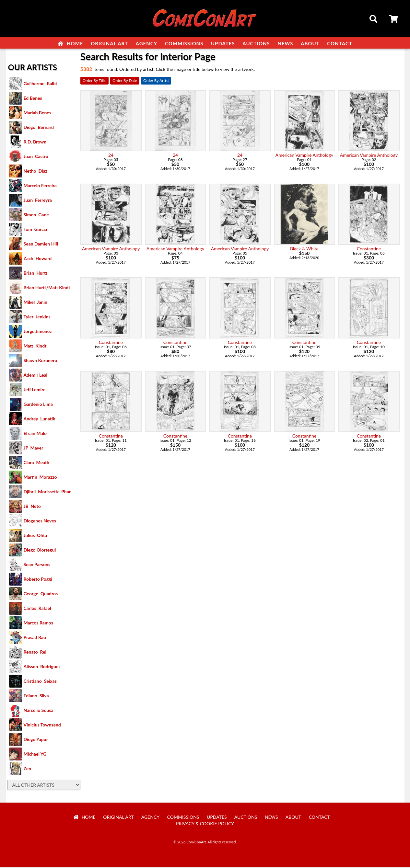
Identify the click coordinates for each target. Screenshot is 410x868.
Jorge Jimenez (38, 332)
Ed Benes (33, 99)
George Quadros (41, 594)
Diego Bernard (39, 128)
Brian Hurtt (35, 274)
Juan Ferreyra (38, 201)
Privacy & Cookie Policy (205, 824)
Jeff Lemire (35, 390)
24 (111, 156)
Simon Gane (36, 215)
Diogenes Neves (40, 521)
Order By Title (94, 81)
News (285, 43)
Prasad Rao (35, 638)
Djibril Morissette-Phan (48, 492)
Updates (223, 43)
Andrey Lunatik (40, 419)
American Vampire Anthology (304, 156)
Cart (394, 20)
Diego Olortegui (40, 550)
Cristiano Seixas (40, 682)
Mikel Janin (35, 303)
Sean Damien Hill (41, 244)
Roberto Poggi (38, 580)
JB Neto (32, 507)
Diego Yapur (36, 740)
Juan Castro (36, 157)
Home (70, 43)
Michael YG (35, 754)
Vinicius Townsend (42, 725)
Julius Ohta (35, 536)
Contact (340, 43)
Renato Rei (35, 652)
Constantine (369, 249)
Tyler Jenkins (37, 317)
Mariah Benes (37, 113)
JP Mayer (34, 448)
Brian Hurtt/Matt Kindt (47, 288)
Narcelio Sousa (39, 711)
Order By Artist (156, 81)
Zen (28, 769)
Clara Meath (37, 463)
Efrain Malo (35, 434)
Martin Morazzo (40, 478)
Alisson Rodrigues (42, 667)
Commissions (184, 43)
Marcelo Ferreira (40, 186)
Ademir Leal (36, 376)
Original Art (109, 43)
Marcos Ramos (38, 623)
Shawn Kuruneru (41, 361)
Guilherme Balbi (40, 84)
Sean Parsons (37, 565)
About (310, 43)
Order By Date (125, 81)
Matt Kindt (35, 346)
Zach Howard (38, 259)
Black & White (304, 249)
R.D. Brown (35, 142)
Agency (147, 43)
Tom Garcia (35, 230)
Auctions (256, 43)
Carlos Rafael (37, 609)
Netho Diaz (36, 171)
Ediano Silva (36, 696)
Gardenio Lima (38, 405)
